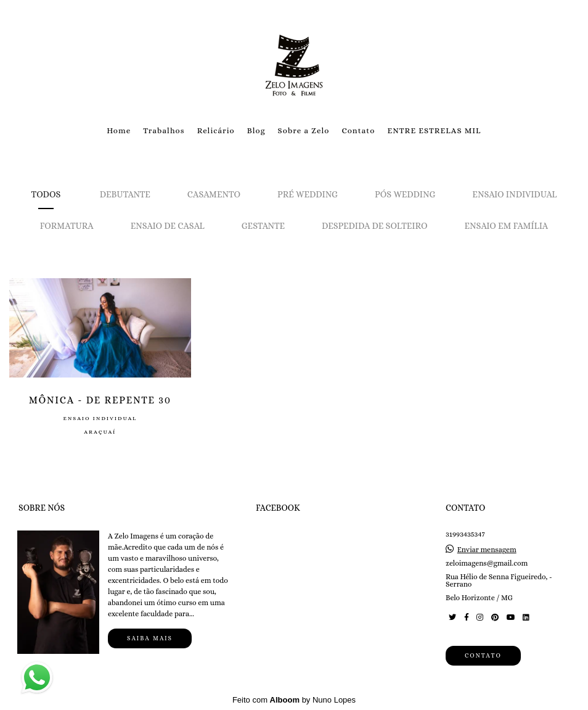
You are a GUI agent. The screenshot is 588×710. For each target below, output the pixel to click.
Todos (46, 194)
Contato (358, 130)
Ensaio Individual (514, 194)
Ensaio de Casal (168, 226)
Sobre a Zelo (304, 130)
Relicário (216, 130)
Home (119, 130)
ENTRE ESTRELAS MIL (434, 130)
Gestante (263, 226)
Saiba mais (150, 638)
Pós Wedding (405, 194)
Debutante (125, 194)
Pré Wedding (308, 194)
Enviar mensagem (487, 550)
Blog (256, 130)
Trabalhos (164, 130)
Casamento (214, 194)
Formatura (67, 226)
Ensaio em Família (507, 226)
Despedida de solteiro (375, 226)
